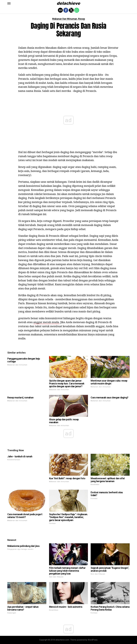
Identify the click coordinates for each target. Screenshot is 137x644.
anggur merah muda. (46, 322)
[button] (9, 3)
